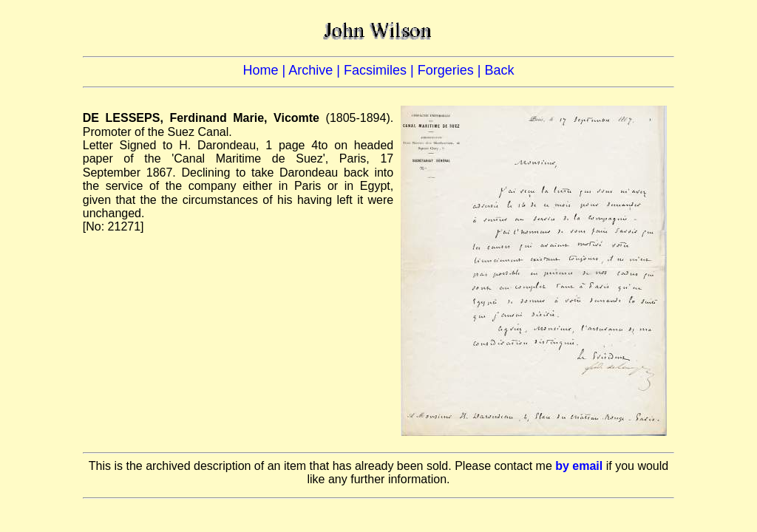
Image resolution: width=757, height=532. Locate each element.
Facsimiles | (381, 70)
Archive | (316, 70)
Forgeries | (451, 70)
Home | (266, 70)
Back (499, 70)
